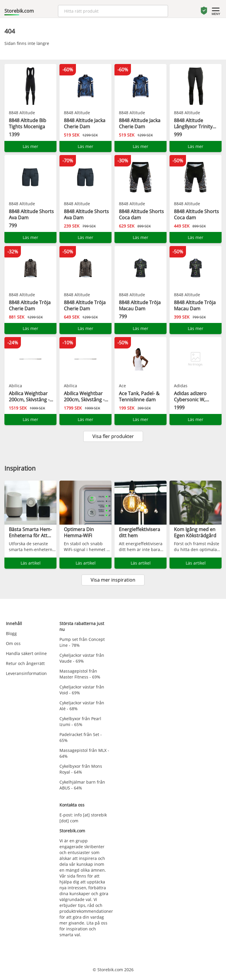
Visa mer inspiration (113, 580)
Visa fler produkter (113, 436)
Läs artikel (31, 563)
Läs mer (30, 146)
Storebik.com (19, 11)
